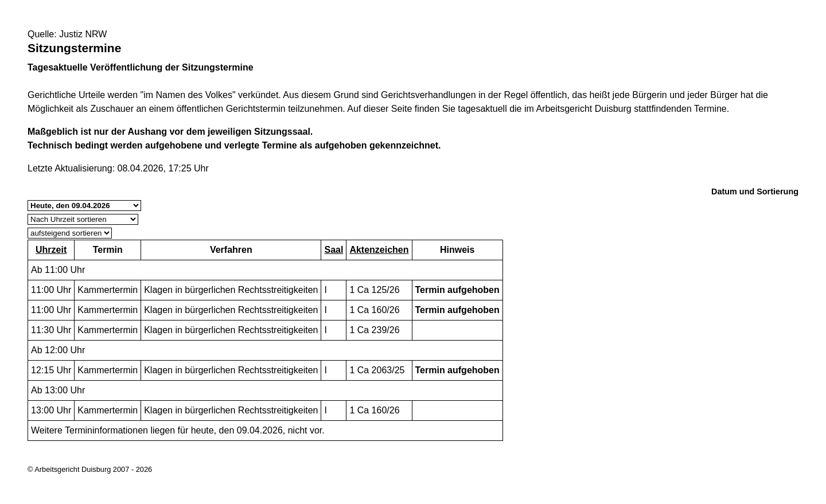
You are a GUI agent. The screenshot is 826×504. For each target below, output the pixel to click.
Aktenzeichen (379, 250)
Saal (334, 250)
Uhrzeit (51, 250)
